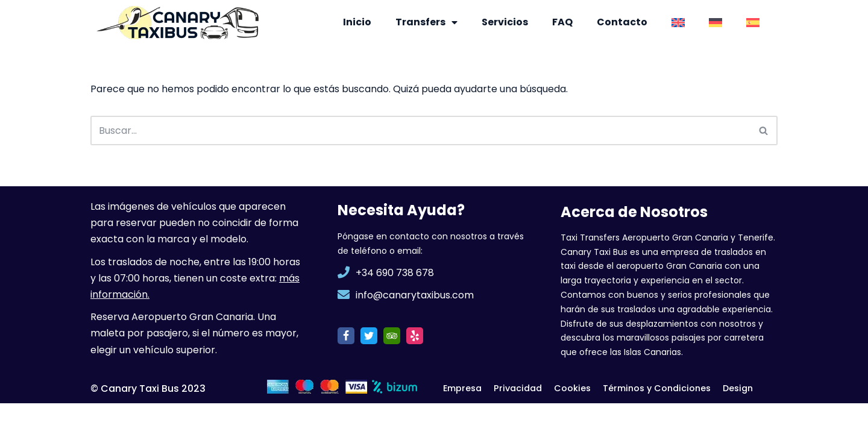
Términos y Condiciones (657, 419)
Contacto (622, 22)
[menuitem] (678, 22)
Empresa (463, 419)
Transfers (426, 22)
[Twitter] (369, 366)
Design (738, 419)
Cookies (573, 419)
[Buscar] (420, 131)
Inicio (357, 22)
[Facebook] (346, 366)
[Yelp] (415, 366)
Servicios (505, 22)
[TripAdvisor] (392, 366)
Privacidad (518, 419)
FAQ (562, 22)
